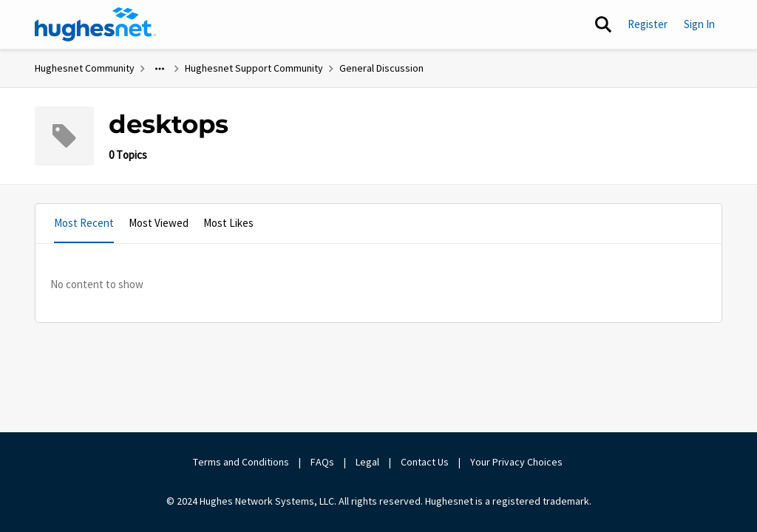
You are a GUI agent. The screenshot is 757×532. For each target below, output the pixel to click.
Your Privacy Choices (517, 462)
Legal (367, 462)
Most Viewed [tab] (159, 223)
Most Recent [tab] (84, 223)
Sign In (699, 24)
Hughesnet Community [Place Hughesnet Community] (85, 68)
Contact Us (425, 462)
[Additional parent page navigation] (160, 69)
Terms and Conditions (241, 462)
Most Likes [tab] (228, 223)
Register (648, 24)
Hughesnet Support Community (254, 68)
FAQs (322, 462)
